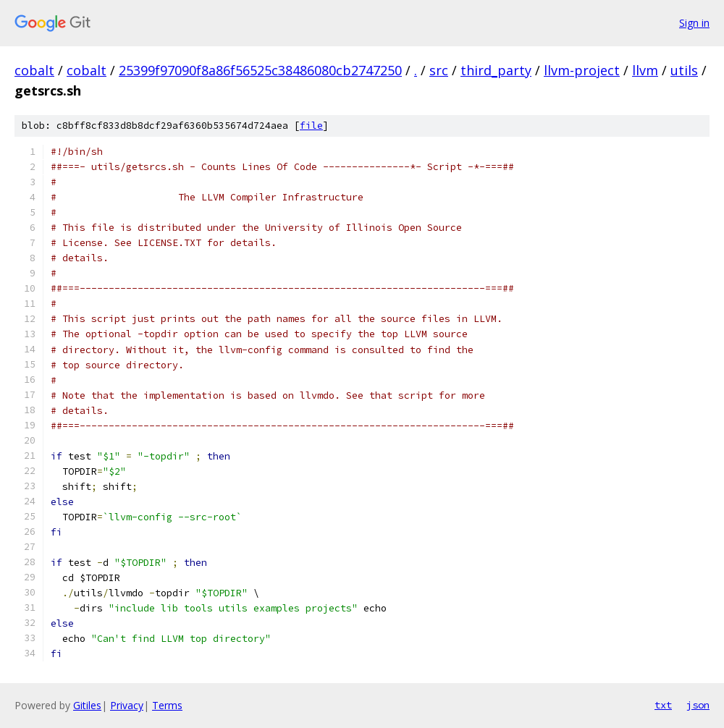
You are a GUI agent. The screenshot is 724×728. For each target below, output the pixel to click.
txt (663, 705)
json (698, 705)
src (439, 70)
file (311, 126)
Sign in (694, 23)
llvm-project (582, 70)
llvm (645, 70)
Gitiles (87, 705)
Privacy (127, 705)
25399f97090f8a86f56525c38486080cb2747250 (260, 70)
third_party (496, 70)
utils (684, 70)
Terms (167, 705)
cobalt (34, 70)
